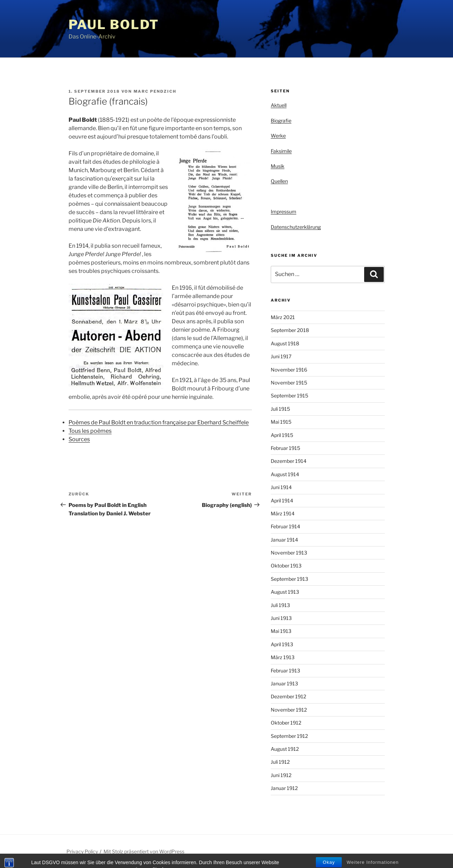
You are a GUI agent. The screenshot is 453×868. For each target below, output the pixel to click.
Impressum (284, 211)
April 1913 (282, 644)
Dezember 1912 (288, 696)
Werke (278, 136)
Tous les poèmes (90, 431)
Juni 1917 (281, 356)
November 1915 (289, 383)
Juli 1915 (280, 409)
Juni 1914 (281, 487)
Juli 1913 (280, 605)
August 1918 (285, 343)
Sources (79, 439)
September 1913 (289, 579)
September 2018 (290, 330)
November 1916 (289, 370)
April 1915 (282, 435)
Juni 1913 (281, 618)
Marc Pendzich (155, 91)
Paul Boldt (114, 24)
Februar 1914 (285, 526)
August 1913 (285, 592)
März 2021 (283, 317)
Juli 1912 (280, 762)
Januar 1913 (284, 683)
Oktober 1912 (286, 723)
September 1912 (289, 736)
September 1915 (289, 396)
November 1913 (289, 553)
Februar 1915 (285, 448)
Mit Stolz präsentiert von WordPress (144, 851)
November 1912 (289, 710)
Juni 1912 (281, 775)
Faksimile (281, 151)
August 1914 (285, 474)
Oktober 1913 (286, 566)
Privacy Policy (82, 851)
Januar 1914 (284, 540)
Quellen (279, 181)
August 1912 (285, 749)
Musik (278, 166)
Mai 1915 (281, 422)
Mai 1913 (281, 631)
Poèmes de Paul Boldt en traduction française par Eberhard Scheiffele (159, 422)
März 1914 (283, 513)
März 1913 (283, 657)
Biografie (281, 121)
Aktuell (279, 105)
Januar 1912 (284, 788)
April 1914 (282, 500)
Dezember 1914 (289, 461)
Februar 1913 (285, 671)
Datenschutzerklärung (296, 227)
